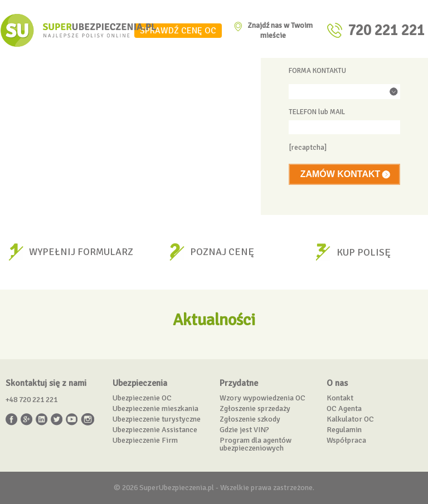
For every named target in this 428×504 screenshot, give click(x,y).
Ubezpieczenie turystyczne (157, 419)
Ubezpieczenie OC (142, 398)
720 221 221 (386, 30)
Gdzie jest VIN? (244, 430)
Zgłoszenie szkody (250, 419)
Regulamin (344, 430)
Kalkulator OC (350, 419)
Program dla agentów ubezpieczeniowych (256, 444)
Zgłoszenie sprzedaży (255, 408)
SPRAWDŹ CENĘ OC (178, 31)
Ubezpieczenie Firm (145, 440)
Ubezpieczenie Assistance (155, 430)
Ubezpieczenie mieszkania (155, 408)
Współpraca (346, 440)
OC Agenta (344, 408)
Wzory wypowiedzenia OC (262, 398)
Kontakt (340, 398)
